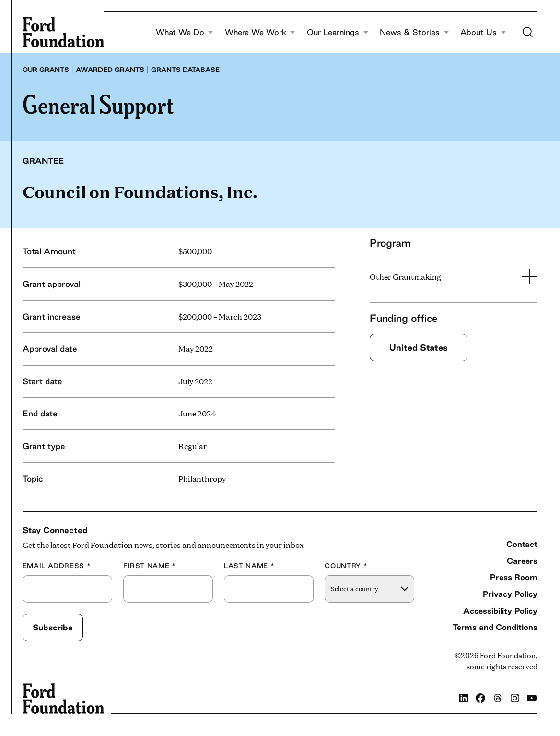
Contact (522, 544)
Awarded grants (110, 70)
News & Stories (414, 32)
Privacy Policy (510, 594)
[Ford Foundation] (63, 32)
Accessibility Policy (500, 611)
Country (346, 566)
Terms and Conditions (495, 627)
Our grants (46, 70)
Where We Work (260, 32)
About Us (483, 32)
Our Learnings (338, 32)
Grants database (185, 70)
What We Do (185, 32)
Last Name (249, 566)
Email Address (57, 566)
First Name (150, 566)
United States (419, 347)
